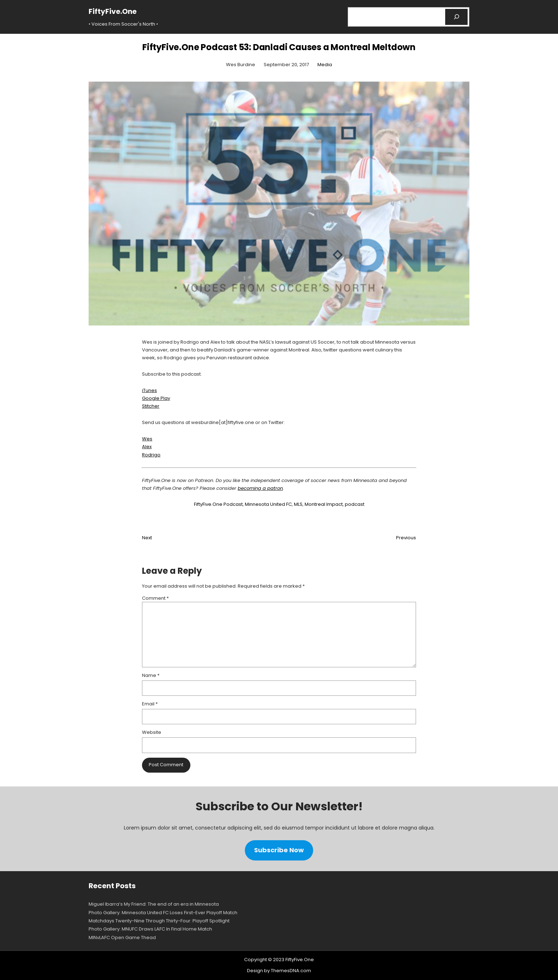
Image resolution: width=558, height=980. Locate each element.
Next (147, 538)
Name (151, 675)
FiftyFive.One (113, 11)
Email (150, 704)
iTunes (149, 390)
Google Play (156, 398)
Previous (406, 538)
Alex (147, 447)
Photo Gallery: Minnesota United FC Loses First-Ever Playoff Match (163, 913)
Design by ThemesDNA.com (279, 971)
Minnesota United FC (268, 504)
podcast (355, 504)
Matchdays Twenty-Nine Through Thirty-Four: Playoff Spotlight (159, 921)
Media (325, 65)
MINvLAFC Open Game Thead (122, 937)
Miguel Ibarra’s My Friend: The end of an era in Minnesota (154, 904)
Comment (155, 598)
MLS (298, 504)
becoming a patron (260, 488)
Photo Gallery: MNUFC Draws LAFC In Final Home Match (150, 929)
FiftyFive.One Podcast (218, 504)
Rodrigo (151, 455)
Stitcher (151, 406)
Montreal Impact (324, 504)
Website (152, 732)
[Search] (456, 17)
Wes (147, 439)
